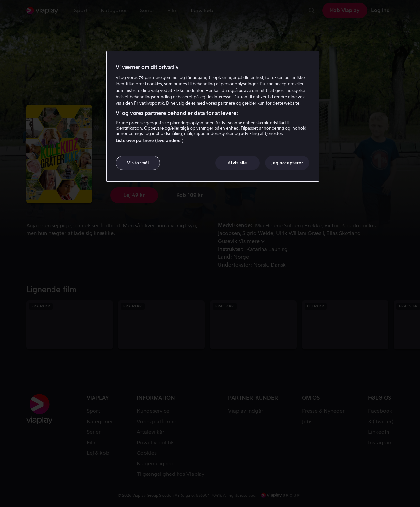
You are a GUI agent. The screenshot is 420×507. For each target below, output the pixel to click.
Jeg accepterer (287, 163)
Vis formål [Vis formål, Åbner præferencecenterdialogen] (138, 163)
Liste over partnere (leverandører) (150, 140)
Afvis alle (237, 163)
